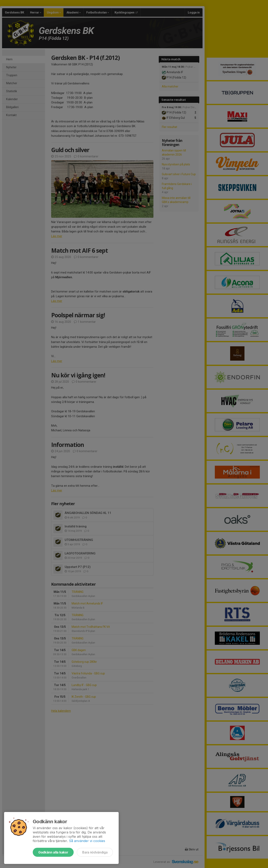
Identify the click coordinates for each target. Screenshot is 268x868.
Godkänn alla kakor (53, 852)
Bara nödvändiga (95, 852)
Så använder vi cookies (87, 841)
